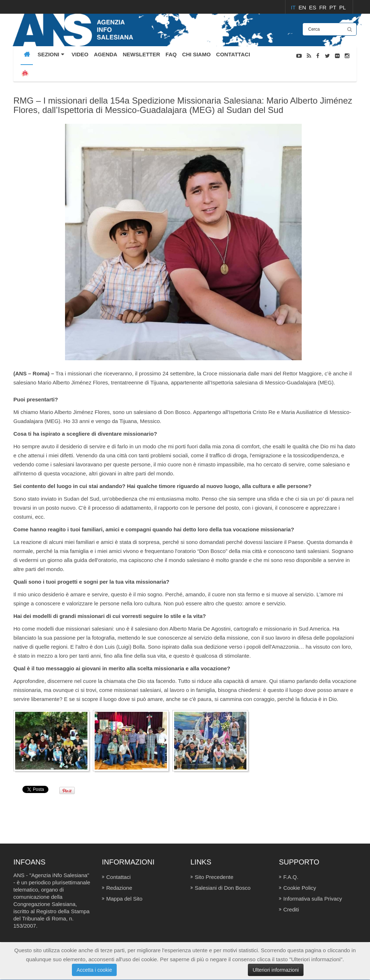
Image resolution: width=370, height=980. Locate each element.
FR (323, 7)
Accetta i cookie (94, 970)
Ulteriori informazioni (276, 970)
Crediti (291, 909)
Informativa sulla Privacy (313, 899)
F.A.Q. (291, 877)
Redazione (119, 888)
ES (313, 7)
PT (334, 7)
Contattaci (119, 877)
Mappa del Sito (124, 899)
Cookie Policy (300, 888)
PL (343, 7)
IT (294, 7)
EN (303, 7)
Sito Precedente (214, 877)
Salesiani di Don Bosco (223, 888)
